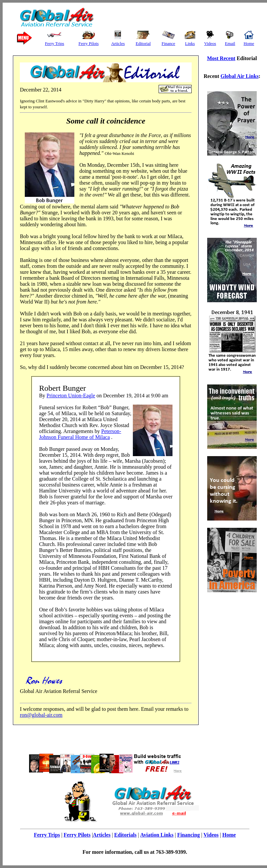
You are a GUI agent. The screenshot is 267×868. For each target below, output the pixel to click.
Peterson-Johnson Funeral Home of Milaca (80, 434)
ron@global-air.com (41, 715)
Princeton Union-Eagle (71, 396)
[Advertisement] (174, 18)
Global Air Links (239, 76)
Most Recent (221, 58)
